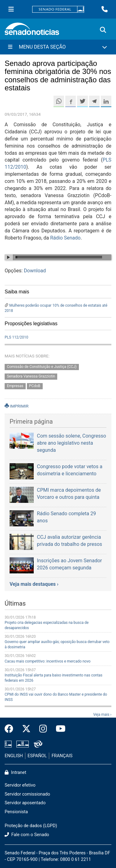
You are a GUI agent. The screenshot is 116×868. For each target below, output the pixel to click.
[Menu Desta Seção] (58, 47)
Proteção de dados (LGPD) (31, 826)
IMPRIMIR (17, 406)
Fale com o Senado (27, 835)
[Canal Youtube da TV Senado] (58, 729)
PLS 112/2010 (16, 337)
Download (35, 271)
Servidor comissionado (27, 794)
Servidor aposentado (25, 803)
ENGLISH (14, 756)
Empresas (15, 386)
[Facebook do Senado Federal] (11, 729)
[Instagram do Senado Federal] (43, 729)
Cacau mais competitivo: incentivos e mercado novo (48, 661)
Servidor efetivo (20, 785)
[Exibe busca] (103, 30)
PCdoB (35, 386)
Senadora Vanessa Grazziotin (31, 376)
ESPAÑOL (37, 756)
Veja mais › (102, 715)
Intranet (15, 773)
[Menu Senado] (11, 9)
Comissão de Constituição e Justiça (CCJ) (42, 367)
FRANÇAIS (62, 756)
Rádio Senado (65, 238)
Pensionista (16, 812)
